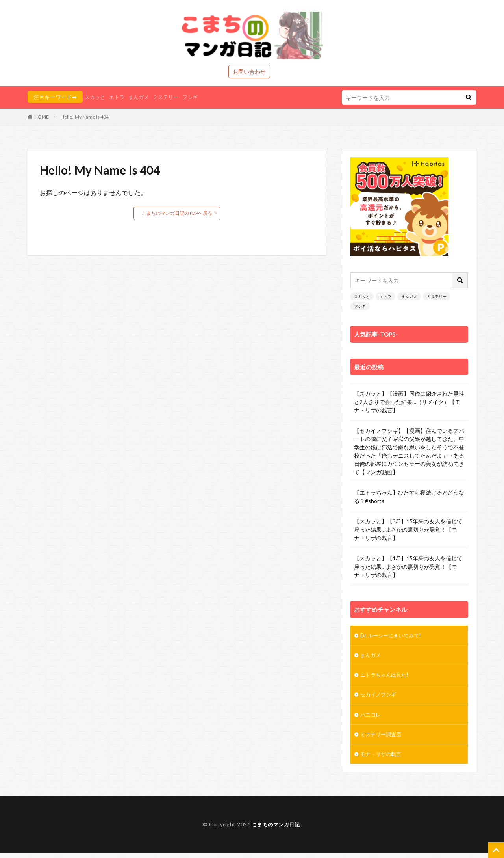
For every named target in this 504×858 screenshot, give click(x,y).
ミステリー (171, 97)
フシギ (197, 97)
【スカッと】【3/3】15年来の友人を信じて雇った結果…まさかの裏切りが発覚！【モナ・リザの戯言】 (408, 530)
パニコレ (371, 718)
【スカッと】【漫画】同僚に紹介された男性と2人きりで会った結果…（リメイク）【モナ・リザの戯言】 (409, 402)
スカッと (96, 97)
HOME (42, 117)
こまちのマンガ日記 (276, 829)
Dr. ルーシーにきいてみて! (393, 636)
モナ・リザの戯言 (383, 759)
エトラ (119, 97)
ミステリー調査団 (382, 738)
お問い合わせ (249, 72)
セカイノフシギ (380, 697)
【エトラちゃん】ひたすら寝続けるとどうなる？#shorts (409, 497)
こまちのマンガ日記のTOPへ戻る (177, 213)
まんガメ (142, 97)
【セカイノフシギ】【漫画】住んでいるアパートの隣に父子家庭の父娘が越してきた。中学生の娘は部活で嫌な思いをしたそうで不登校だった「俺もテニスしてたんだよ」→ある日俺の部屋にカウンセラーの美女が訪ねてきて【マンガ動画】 (409, 451)
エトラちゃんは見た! (386, 677)
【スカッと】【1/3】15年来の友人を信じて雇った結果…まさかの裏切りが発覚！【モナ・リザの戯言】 (408, 567)
